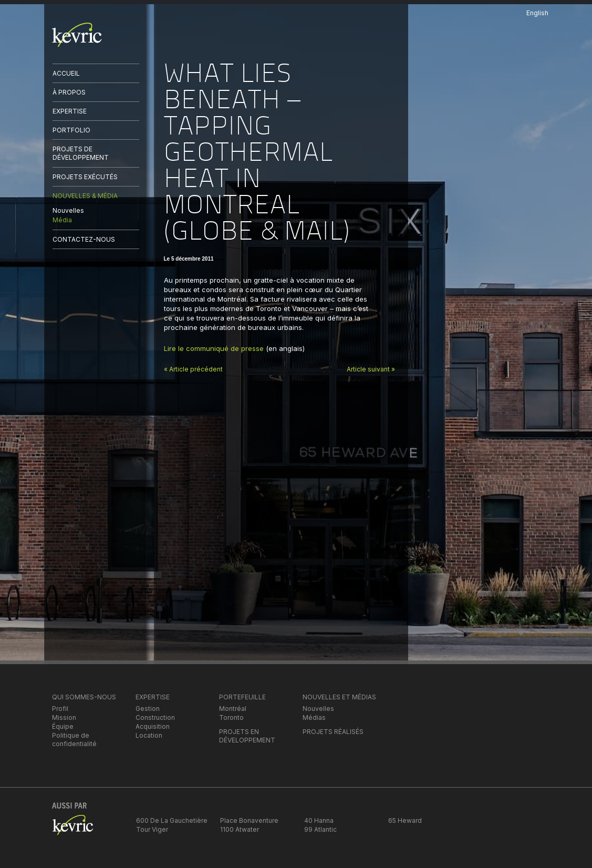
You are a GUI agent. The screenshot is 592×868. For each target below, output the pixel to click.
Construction (155, 717)
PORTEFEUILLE (242, 697)
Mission (64, 717)
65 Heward (405, 820)
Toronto (231, 717)
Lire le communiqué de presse (214, 348)
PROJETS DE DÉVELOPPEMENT (81, 153)
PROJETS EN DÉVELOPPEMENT (247, 736)
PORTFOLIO (71, 130)
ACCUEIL (66, 73)
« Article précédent (193, 369)
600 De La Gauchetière (172, 820)
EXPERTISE (70, 111)
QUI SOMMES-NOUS (84, 697)
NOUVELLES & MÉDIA (85, 196)
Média (62, 220)
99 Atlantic (320, 829)
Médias (314, 717)
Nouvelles (68, 210)
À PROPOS (69, 92)
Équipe (63, 726)
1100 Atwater (240, 829)
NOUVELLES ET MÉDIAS (339, 697)
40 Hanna (319, 820)
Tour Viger (152, 829)
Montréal (233, 709)
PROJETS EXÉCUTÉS (85, 177)
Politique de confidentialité (74, 740)
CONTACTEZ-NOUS (84, 239)
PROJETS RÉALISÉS (333, 732)
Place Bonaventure (249, 820)
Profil (60, 709)
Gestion (148, 709)
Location (149, 735)
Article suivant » (371, 369)
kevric (77, 35)
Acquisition (153, 726)
